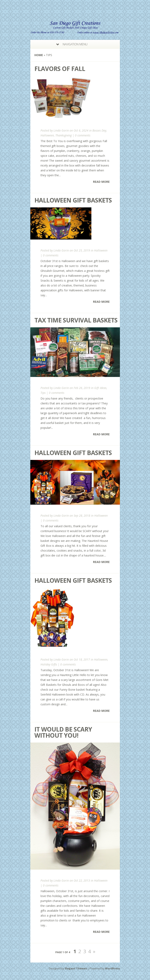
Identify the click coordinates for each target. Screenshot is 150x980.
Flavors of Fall (60, 69)
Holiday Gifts (49, 664)
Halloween (47, 135)
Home (39, 55)
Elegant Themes (76, 968)
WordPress (112, 968)
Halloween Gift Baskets (73, 200)
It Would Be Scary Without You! (63, 732)
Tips (43, 393)
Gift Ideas (100, 388)
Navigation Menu (73, 44)
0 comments (83, 135)
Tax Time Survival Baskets (76, 320)
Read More (101, 182)
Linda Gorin (61, 130)
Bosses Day (99, 130)
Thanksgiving (64, 135)
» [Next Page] (94, 951)
